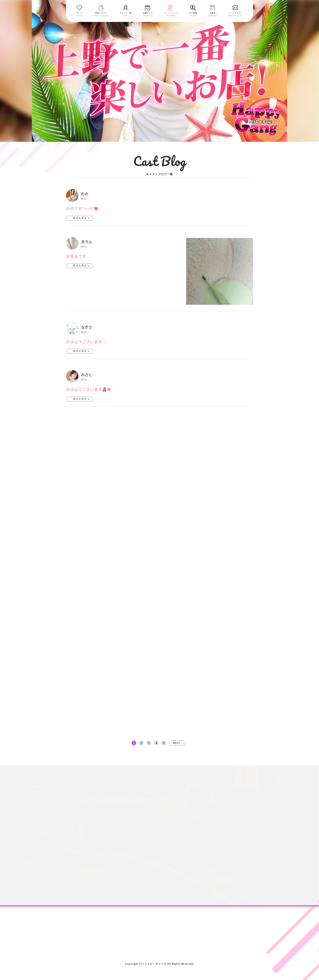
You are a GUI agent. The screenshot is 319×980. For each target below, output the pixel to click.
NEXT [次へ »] (177, 743)
